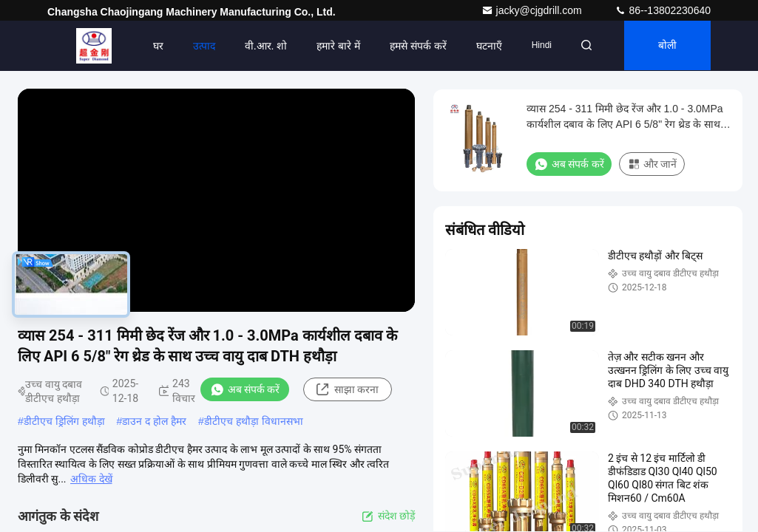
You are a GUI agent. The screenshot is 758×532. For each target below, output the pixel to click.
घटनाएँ (485, 46)
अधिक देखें (91, 479)
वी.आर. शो (261, 46)
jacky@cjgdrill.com (533, 10)
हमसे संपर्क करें (414, 46)
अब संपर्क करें (245, 389)
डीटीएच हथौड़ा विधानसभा (254, 421)
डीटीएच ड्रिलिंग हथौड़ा (64, 421)
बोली (666, 46)
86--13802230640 (663, 10)
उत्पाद (199, 46)
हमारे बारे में (334, 46)
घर (153, 46)
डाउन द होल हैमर (154, 421)
